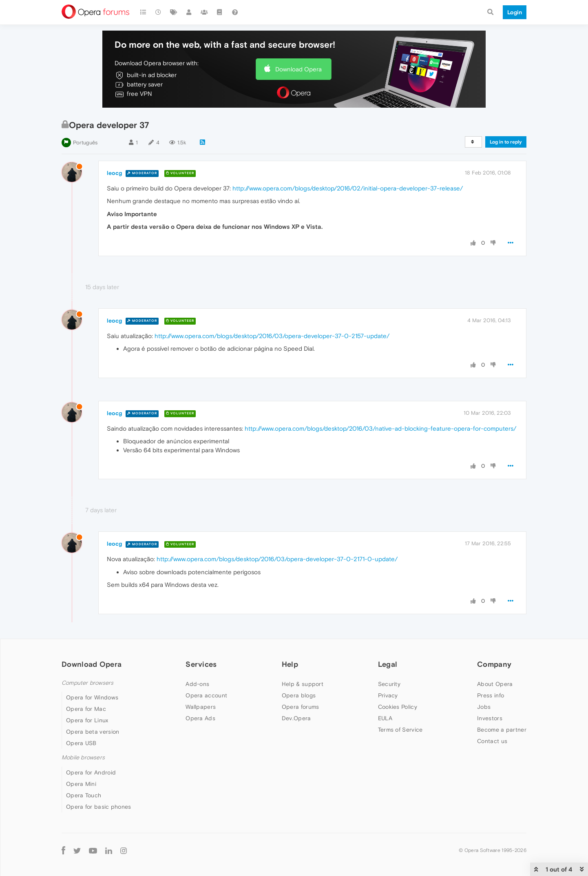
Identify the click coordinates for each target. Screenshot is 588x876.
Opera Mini (81, 784)
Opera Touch (84, 795)
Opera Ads (200, 718)
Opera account (206, 695)
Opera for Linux (87, 720)
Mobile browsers (83, 758)
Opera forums (301, 707)
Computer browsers (87, 683)
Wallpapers (201, 707)
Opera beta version (93, 732)
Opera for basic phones (99, 807)
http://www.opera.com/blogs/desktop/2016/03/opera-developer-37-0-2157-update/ (272, 336)
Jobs (484, 707)
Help (290, 664)
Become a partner (502, 730)
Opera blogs (299, 695)
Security (389, 684)
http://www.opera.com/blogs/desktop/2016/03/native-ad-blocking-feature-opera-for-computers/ (380, 428)
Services (201, 664)
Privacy (388, 695)
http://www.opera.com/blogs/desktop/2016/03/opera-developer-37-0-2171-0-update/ (277, 559)
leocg (114, 173)
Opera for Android (91, 772)
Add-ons (197, 684)
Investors (490, 718)
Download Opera (298, 69)
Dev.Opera (296, 718)
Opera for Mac (86, 709)
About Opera (495, 684)
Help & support (303, 684)
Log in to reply (506, 142)
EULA (385, 718)
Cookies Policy (398, 707)
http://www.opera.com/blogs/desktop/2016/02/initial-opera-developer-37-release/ (348, 188)
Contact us (492, 741)
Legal (388, 664)
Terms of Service (400, 730)
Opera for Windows (92, 697)
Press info (491, 695)
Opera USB (81, 743)
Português (85, 143)
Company (494, 664)
